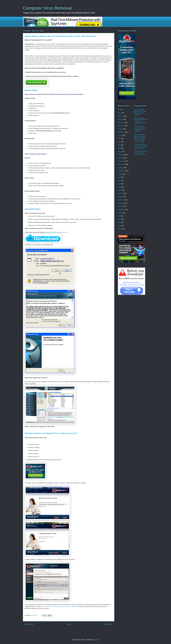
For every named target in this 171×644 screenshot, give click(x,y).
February (121, 116)
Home (69, 624)
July (119, 139)
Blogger (96, 640)
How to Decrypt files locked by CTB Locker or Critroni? (141, 153)
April (119, 109)
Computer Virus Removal (47, 8)
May (119, 145)
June (119, 142)
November (121, 126)
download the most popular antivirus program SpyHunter (59, 606)
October (120, 129)
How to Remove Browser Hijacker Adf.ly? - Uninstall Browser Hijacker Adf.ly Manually (140, 138)
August (120, 135)
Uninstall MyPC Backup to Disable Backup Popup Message (140, 112)
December (121, 122)
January (120, 119)
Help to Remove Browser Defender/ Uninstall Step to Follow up (140, 129)
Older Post (109, 624)
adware (48, 44)
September (121, 132)
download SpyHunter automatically (57, 232)
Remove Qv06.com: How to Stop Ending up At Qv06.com (141, 146)
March (120, 113)
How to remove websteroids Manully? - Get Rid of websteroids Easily (141, 120)
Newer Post (29, 624)
